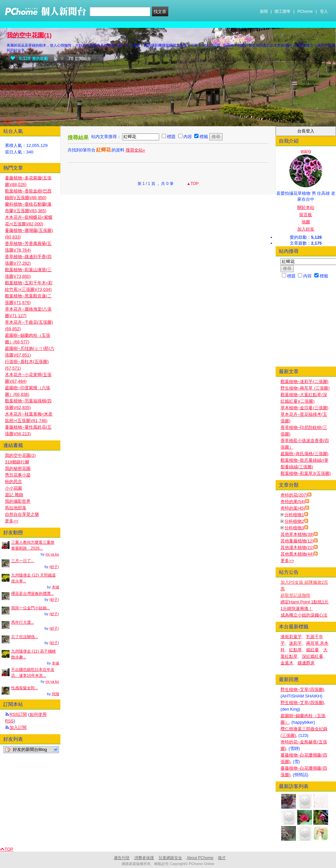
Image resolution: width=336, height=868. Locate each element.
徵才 (222, 858)
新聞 (264, 11)
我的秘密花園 (18, 468)
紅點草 (295, 650)
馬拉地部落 (16, 508)
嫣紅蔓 (313, 650)
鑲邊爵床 (306, 663)
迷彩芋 (295, 643)
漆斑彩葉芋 (291, 637)
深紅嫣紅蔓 (313, 656)
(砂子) (54, 567)
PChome (305, 11)
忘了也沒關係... (25, 637)
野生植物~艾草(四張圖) (302, 689)
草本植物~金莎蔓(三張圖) (304, 408)
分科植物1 (294, 515)
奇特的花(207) (294, 495)
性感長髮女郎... (25, 688)
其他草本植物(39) (297, 534)
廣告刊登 (122, 858)
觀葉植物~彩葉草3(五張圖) (306, 473)
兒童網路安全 (170, 858)
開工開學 (283, 11)
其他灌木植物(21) (297, 547)
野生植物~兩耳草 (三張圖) (305, 388)
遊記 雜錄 (14, 495)
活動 (21, 121)
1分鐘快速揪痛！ (297, 608)
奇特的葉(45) (293, 508)
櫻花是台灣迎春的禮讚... (32, 594)
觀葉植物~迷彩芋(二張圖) (304, 382)
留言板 (306, 215)
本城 (55, 587)
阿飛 (55, 694)
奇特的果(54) (293, 502)
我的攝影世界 (18, 501)
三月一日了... (23, 561)
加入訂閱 (18, 727)
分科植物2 (294, 521)
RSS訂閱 (18, 714)
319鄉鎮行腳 (17, 462)
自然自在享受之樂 (22, 514)
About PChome (200, 858)
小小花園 (13, 488)
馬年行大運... (23, 622)
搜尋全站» (135, 150)
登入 (324, 11)
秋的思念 (13, 482)
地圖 (306, 222)
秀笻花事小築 (18, 475)
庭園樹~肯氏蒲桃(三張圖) (304, 454)
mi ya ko (52, 554)
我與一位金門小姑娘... (31, 608)
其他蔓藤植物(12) (297, 541)
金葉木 (287, 663)
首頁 (8, 121)
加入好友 (306, 229)
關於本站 (306, 207)
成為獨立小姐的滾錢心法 (304, 615)
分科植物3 (294, 528)
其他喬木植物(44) (297, 554)
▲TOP (192, 184)
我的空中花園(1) (29, 35)
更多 (287, 561)
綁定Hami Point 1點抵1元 (305, 602)
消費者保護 (144, 858)
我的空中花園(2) (20, 455)
